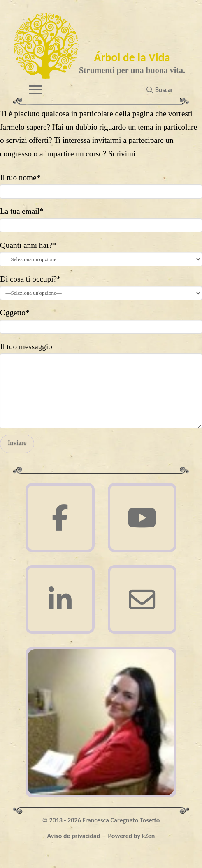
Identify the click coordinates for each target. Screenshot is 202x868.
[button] (35, 90)
